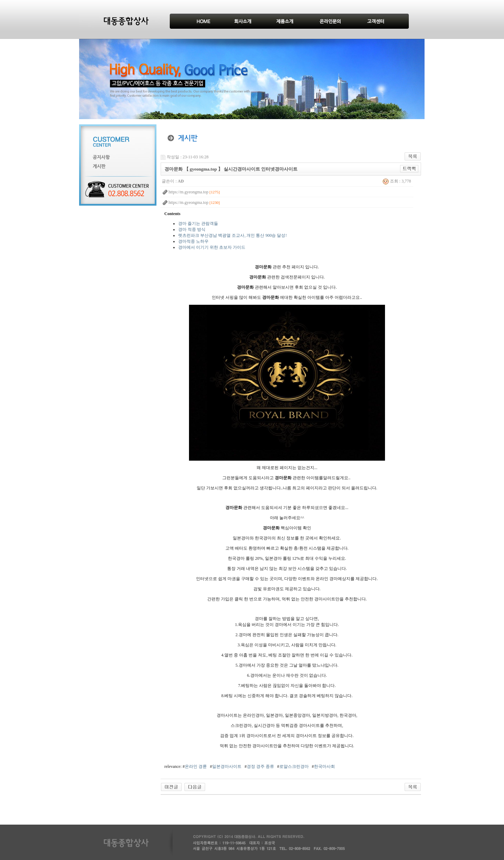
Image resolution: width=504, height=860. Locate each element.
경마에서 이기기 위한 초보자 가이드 (212, 247)
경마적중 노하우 (193, 241)
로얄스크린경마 (294, 766)
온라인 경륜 (196, 766)
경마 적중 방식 (192, 229)
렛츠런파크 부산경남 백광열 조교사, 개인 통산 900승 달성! (232, 235)
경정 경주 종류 (260, 766)
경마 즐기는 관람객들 (198, 223)
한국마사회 (324, 766)
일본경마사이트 (227, 766)
